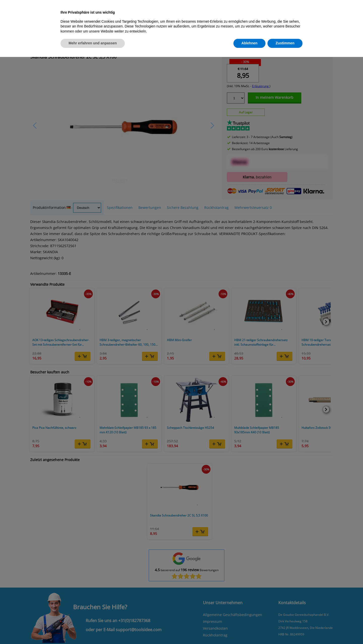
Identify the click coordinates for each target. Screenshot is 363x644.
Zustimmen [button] (285, 43)
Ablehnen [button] (250, 43)
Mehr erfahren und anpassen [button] (93, 43)
